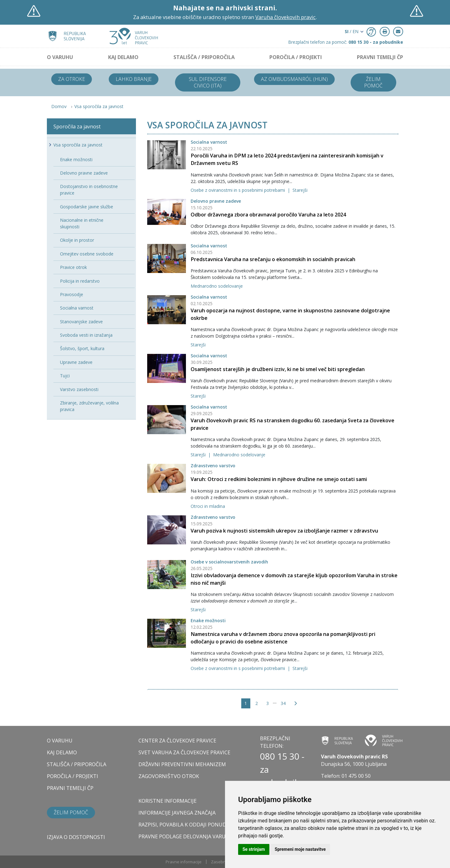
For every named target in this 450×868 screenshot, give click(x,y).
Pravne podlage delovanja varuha (185, 836)
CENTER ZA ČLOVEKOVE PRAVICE (177, 741)
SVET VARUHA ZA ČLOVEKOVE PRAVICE (184, 752)
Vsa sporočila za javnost (99, 106)
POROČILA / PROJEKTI (296, 57)
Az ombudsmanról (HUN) (294, 79)
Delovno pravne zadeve (216, 201)
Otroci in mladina (208, 506)
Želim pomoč (373, 82)
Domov (59, 106)
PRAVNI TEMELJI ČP (380, 57)
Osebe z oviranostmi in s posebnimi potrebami (238, 190)
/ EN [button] (352, 31)
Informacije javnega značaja (177, 813)
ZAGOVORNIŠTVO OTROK (169, 776)
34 (283, 703)
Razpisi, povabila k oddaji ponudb (184, 825)
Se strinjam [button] (254, 849)
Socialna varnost (209, 142)
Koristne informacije (167, 801)
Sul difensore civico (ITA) (208, 82)
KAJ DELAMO (123, 57)
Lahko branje (134, 79)
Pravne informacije (184, 862)
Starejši (300, 190)
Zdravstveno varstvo (213, 466)
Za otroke (72, 79)
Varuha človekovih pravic (285, 17)
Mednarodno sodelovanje (217, 286)
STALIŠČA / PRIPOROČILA (204, 57)
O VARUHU (60, 57)
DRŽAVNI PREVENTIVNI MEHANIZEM (182, 764)
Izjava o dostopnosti (76, 837)
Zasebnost (221, 862)
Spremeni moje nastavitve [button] (300, 849)
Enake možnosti (208, 620)
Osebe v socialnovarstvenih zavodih (229, 562)
